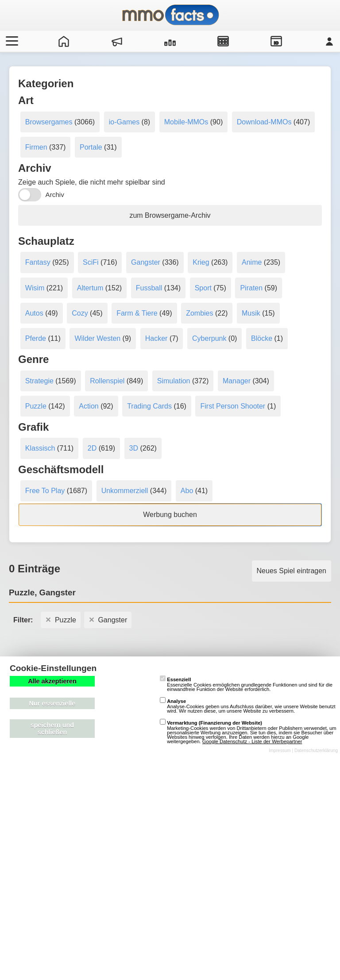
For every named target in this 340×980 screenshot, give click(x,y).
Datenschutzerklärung (316, 750)
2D (92, 448)
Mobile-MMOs (186, 122)
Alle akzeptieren (52, 681)
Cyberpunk (209, 338)
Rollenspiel (107, 381)
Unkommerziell (125, 491)
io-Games (124, 122)
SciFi (91, 262)
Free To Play (45, 491)
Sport (203, 288)
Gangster (146, 262)
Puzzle (36, 406)
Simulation (174, 381)
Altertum (90, 288)
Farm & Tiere (137, 313)
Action (89, 406)
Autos (34, 313)
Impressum (280, 750)
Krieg (201, 262)
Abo (187, 491)
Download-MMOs (264, 122)
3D (134, 448)
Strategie (39, 381)
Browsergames (49, 122)
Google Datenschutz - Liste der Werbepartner (252, 741)
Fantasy (38, 262)
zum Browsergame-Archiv (170, 215)
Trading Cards (149, 406)
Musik (251, 313)
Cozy (80, 313)
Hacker (156, 338)
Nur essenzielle (52, 703)
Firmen (36, 147)
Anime (252, 262)
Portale (91, 147)
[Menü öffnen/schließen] (11, 41)
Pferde (36, 338)
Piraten (251, 288)
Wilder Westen (97, 338)
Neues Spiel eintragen (292, 571)
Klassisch (40, 448)
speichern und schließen (52, 729)
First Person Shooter (233, 406)
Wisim (35, 288)
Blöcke (262, 338)
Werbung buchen (170, 515)
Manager (237, 381)
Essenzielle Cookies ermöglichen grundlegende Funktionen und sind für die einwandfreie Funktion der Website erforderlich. (246, 684)
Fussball (149, 288)
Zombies (199, 313)
